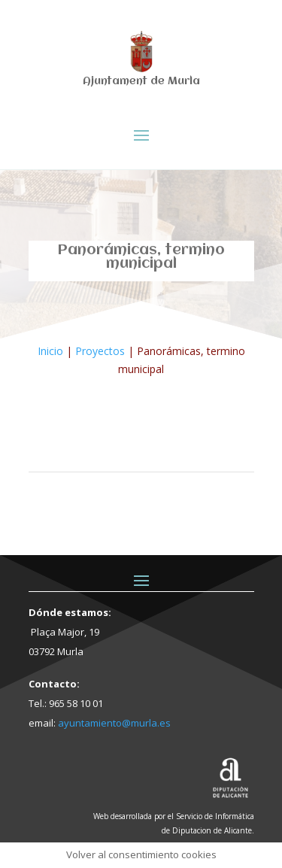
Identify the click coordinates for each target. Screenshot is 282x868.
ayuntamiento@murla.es (114, 723)
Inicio (50, 351)
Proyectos (100, 351)
